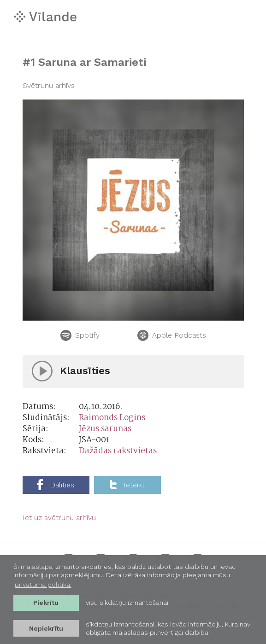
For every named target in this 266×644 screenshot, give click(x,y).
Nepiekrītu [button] (46, 628)
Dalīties (56, 485)
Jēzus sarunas (105, 429)
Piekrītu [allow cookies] (46, 603)
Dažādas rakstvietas (118, 451)
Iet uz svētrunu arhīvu (59, 518)
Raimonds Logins (112, 418)
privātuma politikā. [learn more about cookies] (43, 585)
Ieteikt (127, 485)
